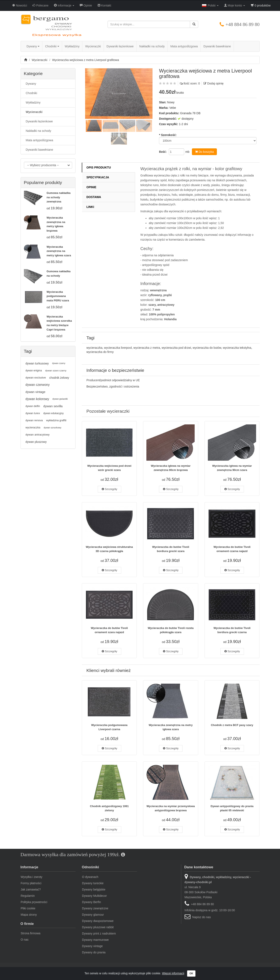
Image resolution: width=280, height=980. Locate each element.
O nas (25, 940)
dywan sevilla (53, 406)
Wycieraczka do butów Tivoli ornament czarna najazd (232, 549)
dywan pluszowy (36, 442)
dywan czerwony (38, 385)
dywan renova (34, 420)
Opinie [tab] (91, 187)
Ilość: (163, 152)
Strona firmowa (31, 933)
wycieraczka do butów (207, 348)
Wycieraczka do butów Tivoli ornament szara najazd (109, 630)
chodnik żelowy (59, 378)
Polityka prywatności (34, 902)
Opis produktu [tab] (99, 167)
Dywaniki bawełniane (217, 46)
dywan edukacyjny (53, 413)
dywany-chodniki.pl (33, 971)
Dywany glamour (93, 915)
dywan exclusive (36, 378)
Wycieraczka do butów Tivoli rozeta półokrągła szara (171, 630)
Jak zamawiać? (31, 889)
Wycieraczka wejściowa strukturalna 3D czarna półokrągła (109, 549)
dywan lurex (33, 413)
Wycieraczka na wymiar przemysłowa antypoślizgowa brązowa (171, 808)
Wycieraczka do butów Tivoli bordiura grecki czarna (232, 630)
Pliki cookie (28, 908)
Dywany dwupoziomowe (98, 921)
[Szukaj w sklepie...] (149, 24)
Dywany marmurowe (95, 940)
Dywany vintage (92, 946)
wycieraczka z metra (147, 348)
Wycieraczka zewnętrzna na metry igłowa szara (171, 727)
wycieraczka (94, 348)
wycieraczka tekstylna (237, 348)
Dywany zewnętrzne (95, 908)
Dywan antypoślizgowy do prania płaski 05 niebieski (232, 808)
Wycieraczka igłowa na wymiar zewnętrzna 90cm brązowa (171, 468)
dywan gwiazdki (60, 399)
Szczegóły (109, 489)
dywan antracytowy (38, 435)
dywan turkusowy (37, 363)
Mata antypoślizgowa (184, 46)
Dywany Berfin (91, 902)
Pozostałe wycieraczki (108, 411)
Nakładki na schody (152, 46)
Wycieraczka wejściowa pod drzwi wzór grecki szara (109, 468)
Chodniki (52, 46)
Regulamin (28, 896)
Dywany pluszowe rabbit (98, 927)
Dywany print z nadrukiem (99, 933)
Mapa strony (29, 915)
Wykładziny (72, 46)
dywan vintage (36, 392)
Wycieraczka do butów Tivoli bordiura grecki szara (171, 549)
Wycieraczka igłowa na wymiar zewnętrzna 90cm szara (232, 468)
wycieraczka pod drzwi (176, 348)
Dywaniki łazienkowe (120, 46)
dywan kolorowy (37, 399)
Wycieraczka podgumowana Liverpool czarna (109, 727)
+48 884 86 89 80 (242, 24)
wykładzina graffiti (56, 420)
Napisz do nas (201, 917)
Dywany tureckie (93, 883)
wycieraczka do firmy (100, 352)
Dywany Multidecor (94, 896)
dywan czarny (59, 363)
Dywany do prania (94, 952)
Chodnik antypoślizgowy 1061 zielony (109, 808)
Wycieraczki (93, 46)
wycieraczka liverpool (118, 348)
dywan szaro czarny (56, 371)
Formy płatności (31, 883)
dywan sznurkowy (52, 428)
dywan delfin (33, 406)
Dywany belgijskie (94, 889)
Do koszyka (204, 152)
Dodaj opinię (215, 83)
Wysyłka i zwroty (32, 877)
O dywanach (90, 877)
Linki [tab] (90, 207)
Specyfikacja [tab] (98, 177)
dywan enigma (34, 371)
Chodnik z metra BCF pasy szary (232, 725)
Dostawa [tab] (94, 197)
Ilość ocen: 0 (192, 83)
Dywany (33, 46)
